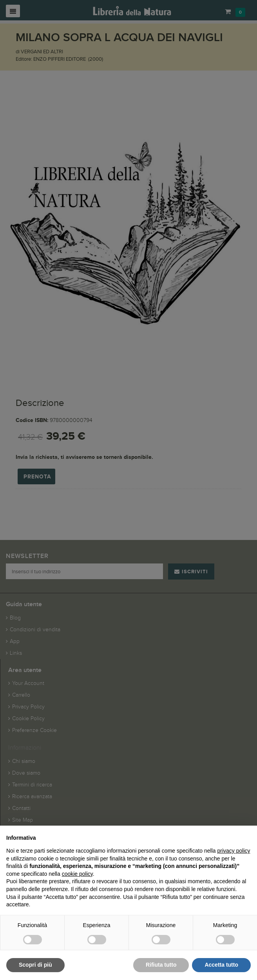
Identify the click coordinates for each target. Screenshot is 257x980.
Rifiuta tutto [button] (161, 965)
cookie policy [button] (77, 874)
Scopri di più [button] (35, 965)
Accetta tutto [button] (221, 965)
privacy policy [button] (234, 851)
